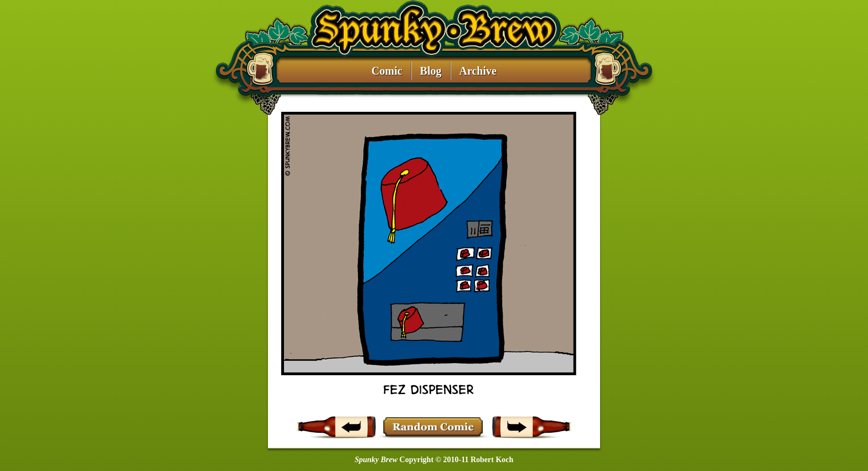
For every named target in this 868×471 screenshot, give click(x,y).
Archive (478, 71)
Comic (387, 71)
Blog (431, 71)
